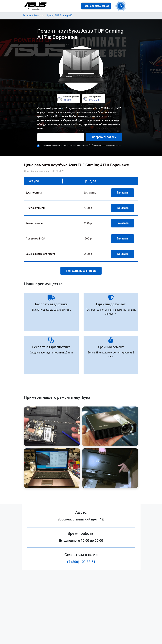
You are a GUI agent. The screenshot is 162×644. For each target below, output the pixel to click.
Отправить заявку (104, 137)
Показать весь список (81, 271)
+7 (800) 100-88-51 (81, 562)
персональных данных (111, 145)
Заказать (123, 193)
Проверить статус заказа (96, 6)
